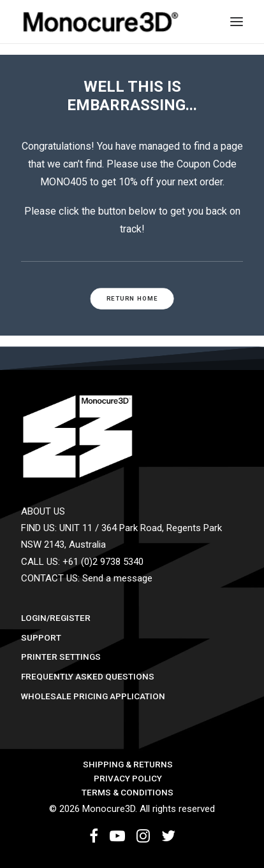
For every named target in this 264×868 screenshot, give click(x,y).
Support (41, 637)
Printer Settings (61, 657)
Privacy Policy (128, 778)
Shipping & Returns (128, 764)
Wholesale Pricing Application (93, 696)
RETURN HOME (132, 298)
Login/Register (56, 618)
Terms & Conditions (128, 792)
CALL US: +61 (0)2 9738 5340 (82, 562)
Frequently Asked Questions (88, 676)
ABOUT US (43, 511)
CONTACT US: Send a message (87, 578)
